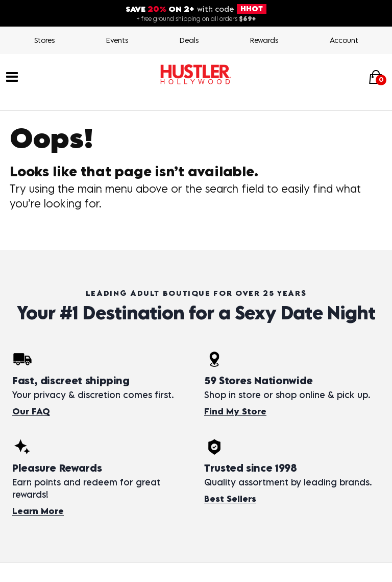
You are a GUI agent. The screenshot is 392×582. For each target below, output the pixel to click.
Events (117, 40)
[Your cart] (376, 77)
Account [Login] (344, 40)
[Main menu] (12, 76)
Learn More (38, 511)
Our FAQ (31, 411)
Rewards (264, 40)
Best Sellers (230, 499)
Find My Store (235, 411)
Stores (44, 40)
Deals (189, 40)
